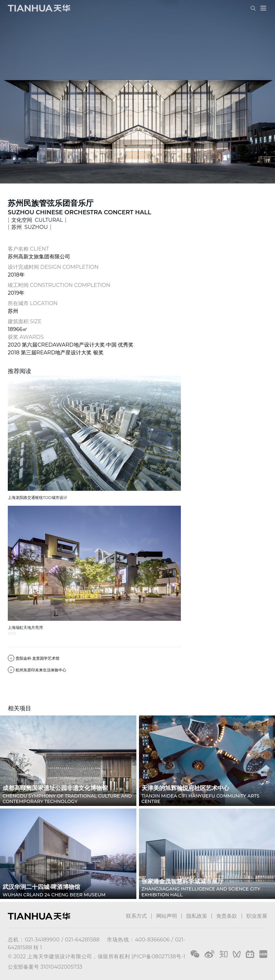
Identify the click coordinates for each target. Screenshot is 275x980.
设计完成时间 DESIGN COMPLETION (53, 267)
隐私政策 (197, 916)
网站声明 (167, 916)
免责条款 (227, 916)
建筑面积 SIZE (25, 321)
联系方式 (136, 916)
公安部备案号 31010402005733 (45, 967)
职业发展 (257, 916)
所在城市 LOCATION (33, 303)
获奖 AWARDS (26, 337)
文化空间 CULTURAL (37, 220)
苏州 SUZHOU (30, 227)
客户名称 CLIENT (28, 249)
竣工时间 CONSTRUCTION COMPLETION (59, 285)
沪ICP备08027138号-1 (158, 956)
